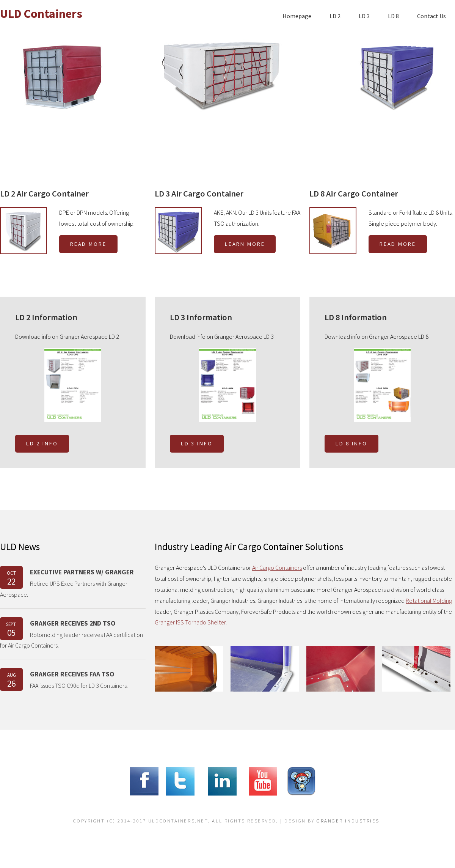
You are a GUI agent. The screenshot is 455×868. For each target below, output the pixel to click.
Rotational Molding (429, 601)
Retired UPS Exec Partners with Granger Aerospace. (64, 589)
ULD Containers (41, 14)
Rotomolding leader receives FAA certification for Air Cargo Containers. (71, 640)
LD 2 (335, 16)
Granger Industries (348, 821)
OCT (11, 578)
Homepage (297, 16)
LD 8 (393, 16)
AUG (11, 680)
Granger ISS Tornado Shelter (190, 622)
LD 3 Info (197, 443)
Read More (88, 244)
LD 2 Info (42, 443)
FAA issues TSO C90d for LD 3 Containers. (79, 686)
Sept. (11, 630)
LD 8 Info (351, 443)
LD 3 (364, 16)
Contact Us (431, 16)
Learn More (245, 244)
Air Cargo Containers (277, 568)
